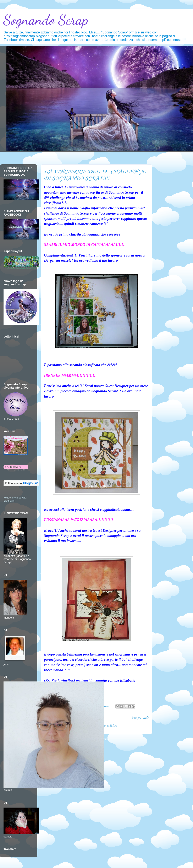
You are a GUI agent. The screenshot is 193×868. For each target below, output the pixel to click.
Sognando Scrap (46, 20)
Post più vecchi (140, 718)
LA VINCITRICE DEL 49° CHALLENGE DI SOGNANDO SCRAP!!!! (95, 175)
